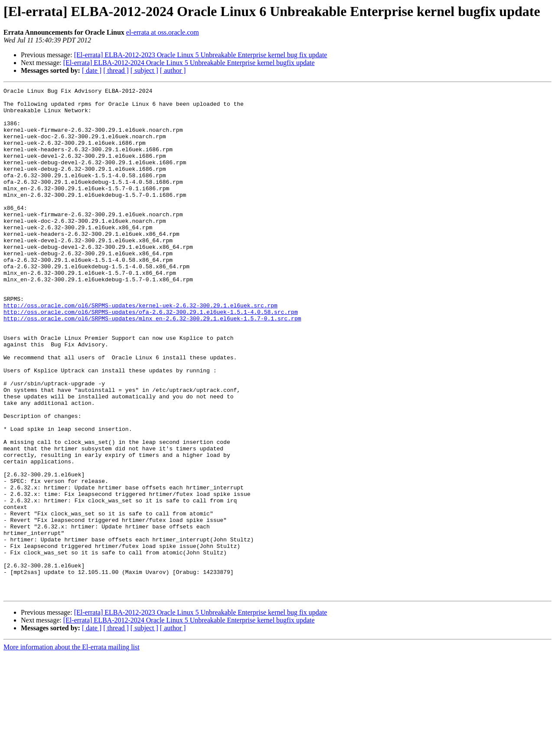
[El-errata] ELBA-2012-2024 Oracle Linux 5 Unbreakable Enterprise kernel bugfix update (189, 63)
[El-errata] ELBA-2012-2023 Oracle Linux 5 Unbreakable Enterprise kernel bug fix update (201, 55)
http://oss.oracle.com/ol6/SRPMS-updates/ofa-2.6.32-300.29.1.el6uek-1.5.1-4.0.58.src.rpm (151, 357)
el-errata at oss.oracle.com (163, 32)
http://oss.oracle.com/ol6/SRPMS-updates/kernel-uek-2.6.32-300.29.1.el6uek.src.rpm (140, 349)
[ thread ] (116, 70)
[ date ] (92, 70)
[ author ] (173, 70)
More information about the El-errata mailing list (72, 748)
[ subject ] (144, 70)
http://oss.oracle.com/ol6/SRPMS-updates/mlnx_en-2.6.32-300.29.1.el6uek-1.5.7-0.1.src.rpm (152, 365)
